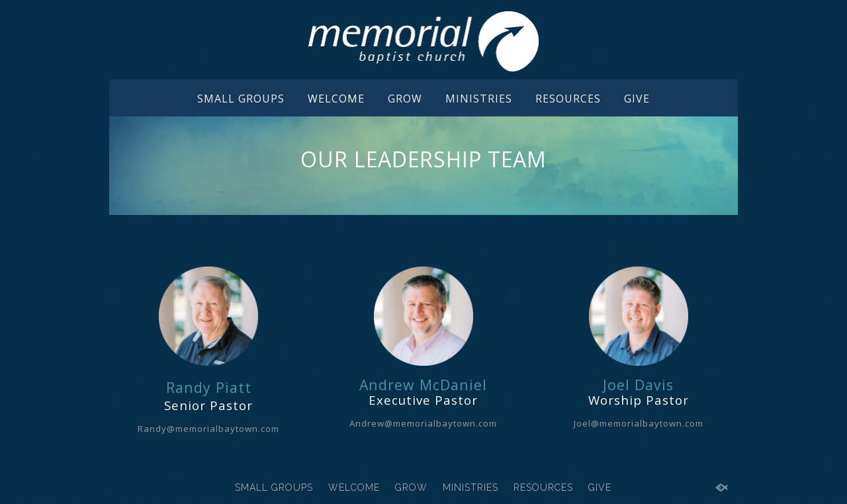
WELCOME (336, 99)
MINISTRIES (479, 99)
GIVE (637, 99)
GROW (405, 99)
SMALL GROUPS (241, 99)
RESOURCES (568, 99)
